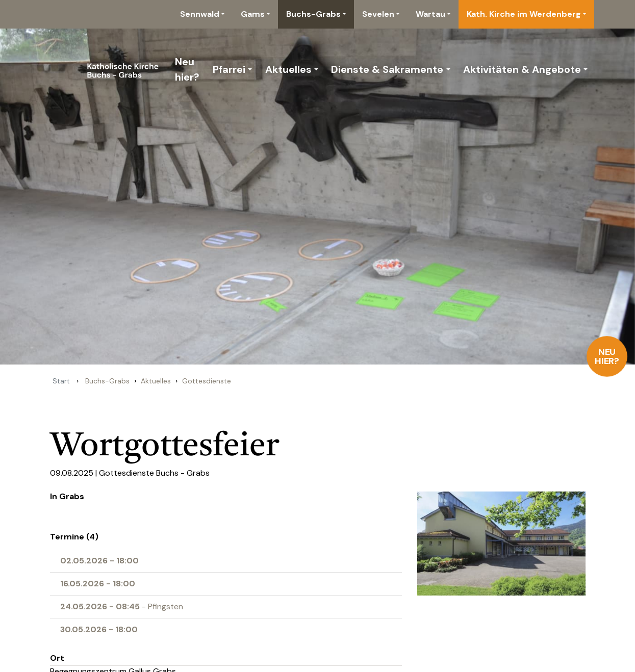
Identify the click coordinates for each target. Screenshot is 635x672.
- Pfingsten (122, 606)
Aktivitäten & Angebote (522, 69)
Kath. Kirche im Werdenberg (524, 14)
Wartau (430, 14)
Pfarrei (229, 69)
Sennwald (200, 14)
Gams (253, 14)
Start (61, 381)
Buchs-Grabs (313, 14)
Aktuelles (288, 69)
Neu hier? (607, 356)
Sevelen (378, 14)
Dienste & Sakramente (387, 69)
